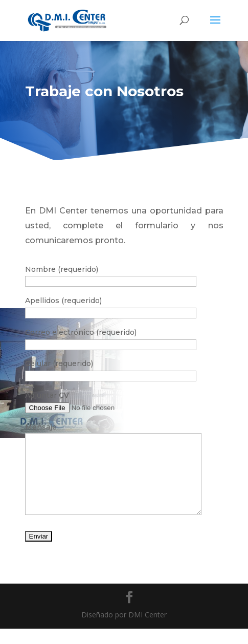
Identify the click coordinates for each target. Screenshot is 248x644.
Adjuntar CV (47, 395)
